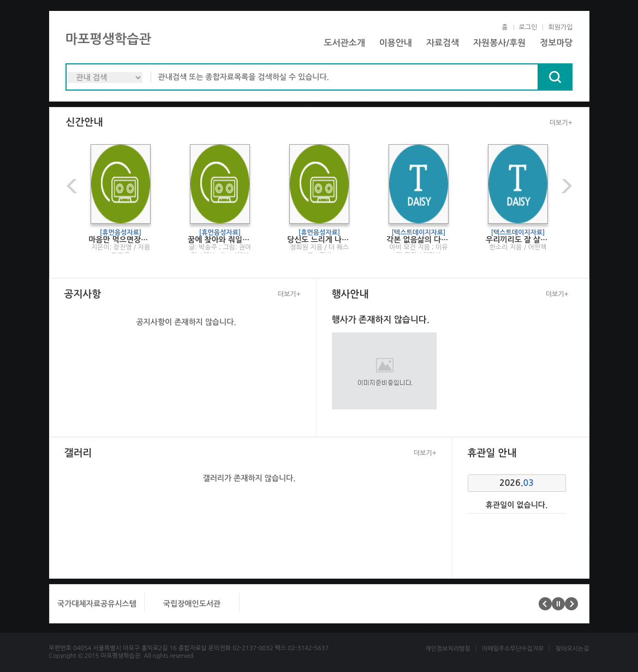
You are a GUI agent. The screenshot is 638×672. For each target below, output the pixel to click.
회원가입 (560, 27)
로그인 (528, 27)
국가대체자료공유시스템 (97, 604)
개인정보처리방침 (448, 649)
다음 (565, 186)
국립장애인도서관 (191, 604)
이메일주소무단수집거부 (513, 649)
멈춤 (558, 604)
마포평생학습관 (109, 39)
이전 (73, 186)
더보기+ (561, 123)
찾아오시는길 (572, 649)
